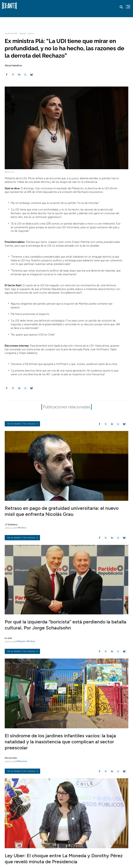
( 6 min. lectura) (22, 802)
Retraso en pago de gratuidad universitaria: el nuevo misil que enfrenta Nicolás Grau (65, 519)
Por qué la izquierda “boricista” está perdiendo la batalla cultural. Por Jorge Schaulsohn (61, 640)
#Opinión (21, 657)
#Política (31, 33)
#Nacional (23, 33)
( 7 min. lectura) (22, 432)
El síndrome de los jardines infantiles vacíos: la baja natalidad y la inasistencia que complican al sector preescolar (64, 765)
